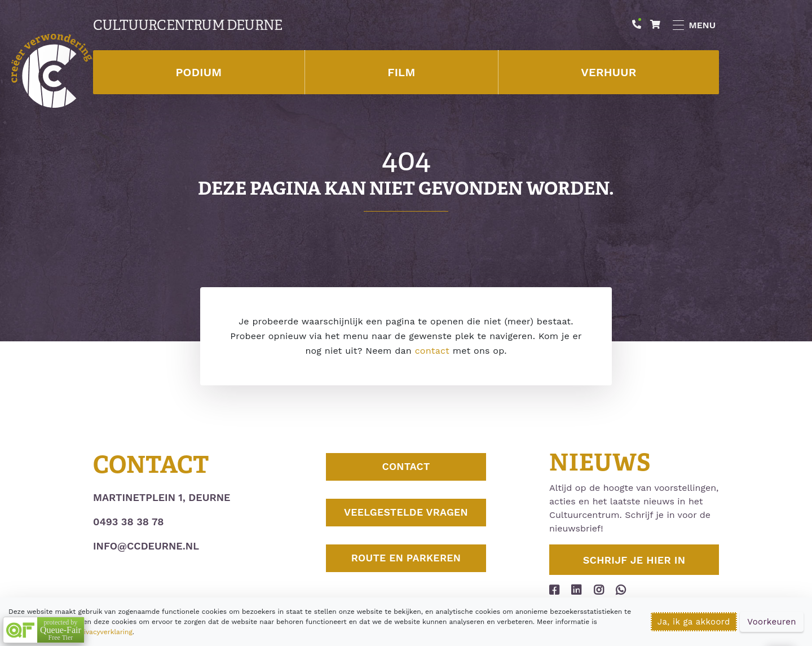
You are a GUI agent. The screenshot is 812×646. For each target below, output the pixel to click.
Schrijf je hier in (634, 560)
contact (432, 351)
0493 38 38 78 (128, 522)
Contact (406, 469)
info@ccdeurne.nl (146, 546)
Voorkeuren (772, 622)
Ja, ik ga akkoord (694, 622)
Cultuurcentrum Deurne (187, 25)
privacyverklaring (104, 632)
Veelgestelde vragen (406, 517)
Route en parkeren (406, 566)
